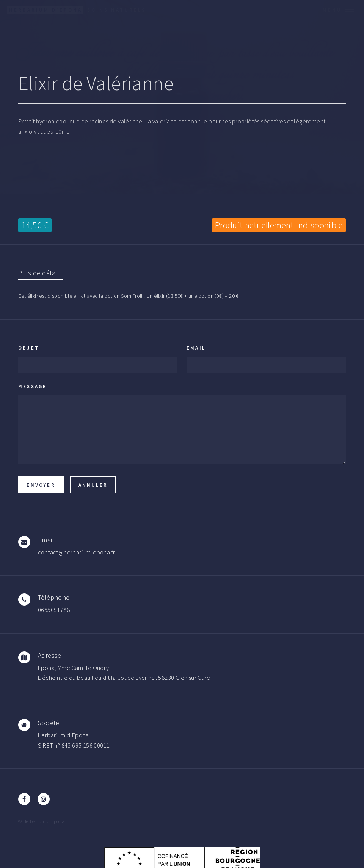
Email (196, 348)
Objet (29, 348)
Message (32, 386)
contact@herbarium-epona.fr (76, 552)
